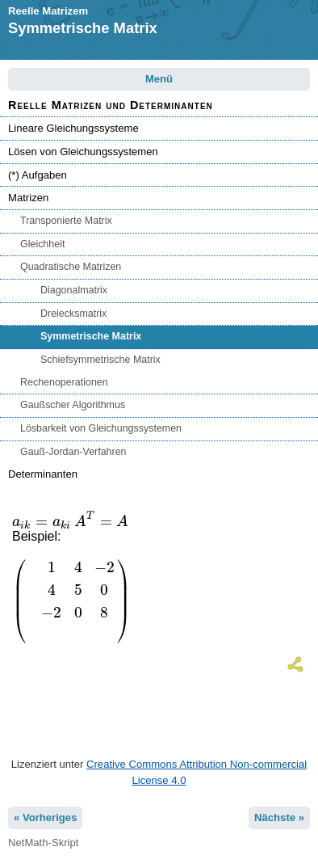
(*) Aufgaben (38, 175)
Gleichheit (42, 244)
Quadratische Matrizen (71, 267)
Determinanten (43, 474)
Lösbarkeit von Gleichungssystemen (101, 428)
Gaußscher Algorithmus (73, 405)
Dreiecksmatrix (73, 314)
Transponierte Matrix (66, 221)
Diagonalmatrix (74, 290)
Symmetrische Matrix (91, 336)
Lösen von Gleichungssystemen (83, 152)
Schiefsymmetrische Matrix (100, 360)
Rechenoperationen (64, 382)
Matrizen (28, 198)
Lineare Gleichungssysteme (73, 128)
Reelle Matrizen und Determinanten (111, 105)
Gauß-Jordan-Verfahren (73, 452)
